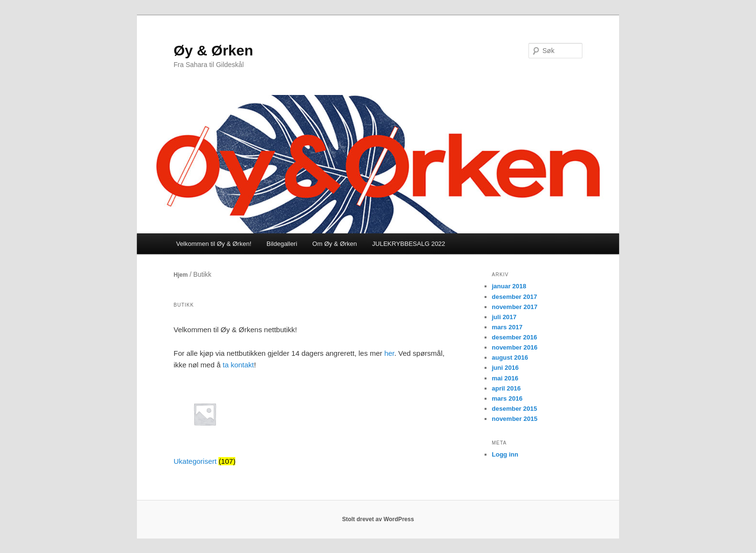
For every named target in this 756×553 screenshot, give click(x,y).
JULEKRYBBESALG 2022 (409, 244)
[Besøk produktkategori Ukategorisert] (205, 427)
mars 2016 (507, 398)
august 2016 (510, 357)
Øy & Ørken (213, 50)
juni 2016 (505, 368)
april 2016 (506, 388)
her (389, 353)
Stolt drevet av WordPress (378, 519)
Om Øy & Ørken (335, 244)
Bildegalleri (282, 244)
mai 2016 (505, 378)
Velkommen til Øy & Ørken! (214, 244)
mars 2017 (507, 327)
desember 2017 (514, 297)
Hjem (181, 275)
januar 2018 (509, 286)
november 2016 (515, 347)
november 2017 (515, 307)
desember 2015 (514, 409)
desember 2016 (514, 337)
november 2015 (515, 419)
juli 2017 (504, 317)
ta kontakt (238, 365)
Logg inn (505, 454)
